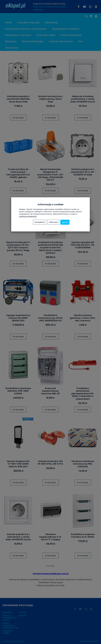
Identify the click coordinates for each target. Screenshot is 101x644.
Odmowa (53, 222)
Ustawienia (40, 222)
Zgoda (65, 222)
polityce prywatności (28, 216)
